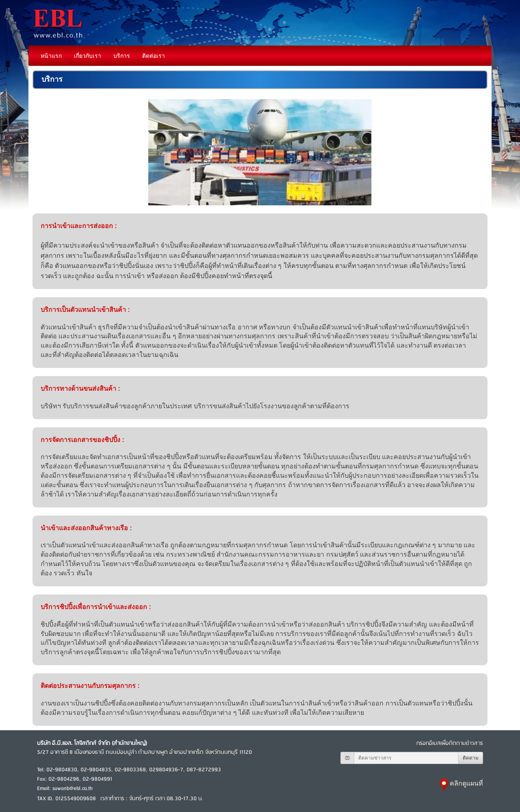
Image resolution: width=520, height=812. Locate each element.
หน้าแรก (51, 56)
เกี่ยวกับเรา (88, 56)
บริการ (122, 56)
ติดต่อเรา (154, 56)
